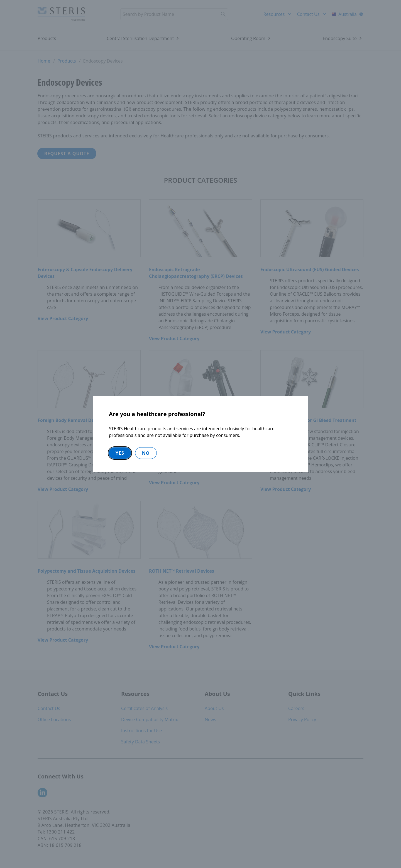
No (146, 453)
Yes (120, 453)
